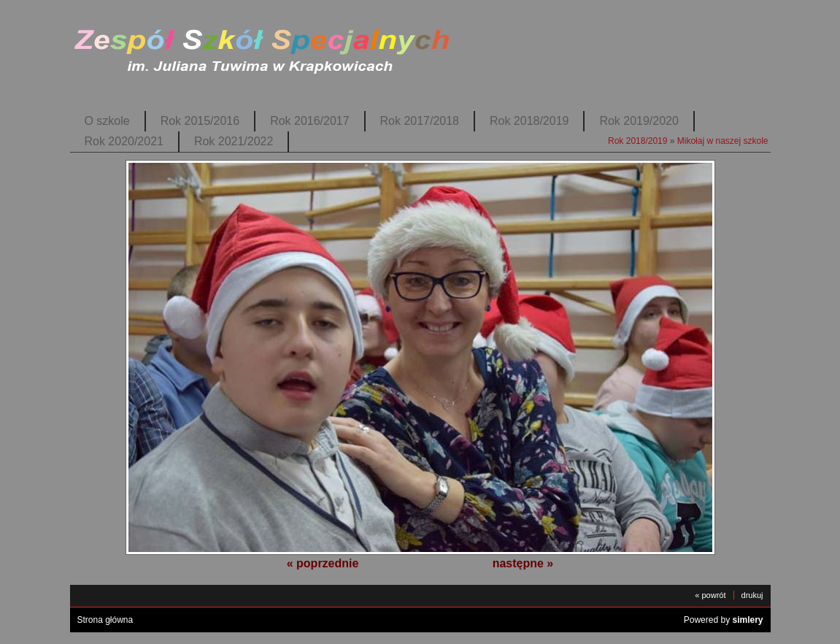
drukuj (752, 595)
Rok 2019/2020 (639, 121)
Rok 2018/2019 (529, 121)
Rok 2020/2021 (124, 141)
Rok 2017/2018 (420, 121)
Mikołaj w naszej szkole (723, 141)
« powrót (710, 595)
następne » (523, 563)
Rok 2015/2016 (200, 121)
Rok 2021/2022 (234, 141)
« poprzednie (323, 563)
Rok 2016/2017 (309, 121)
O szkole (107, 121)
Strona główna (105, 620)
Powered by (724, 620)
